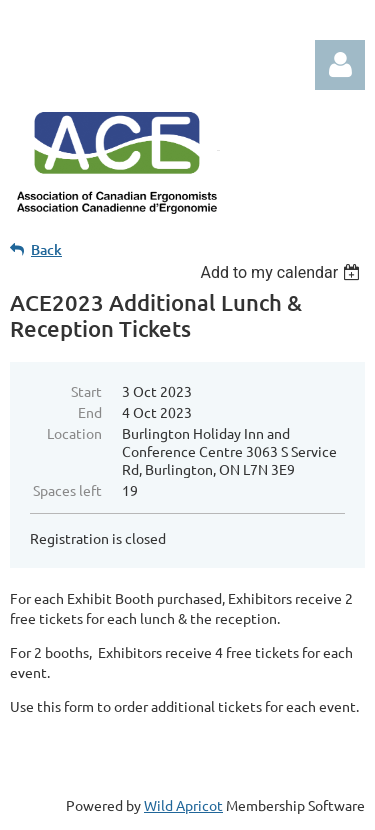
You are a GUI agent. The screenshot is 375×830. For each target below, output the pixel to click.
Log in (340, 65)
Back (46, 249)
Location (74, 433)
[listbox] (282, 272)
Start (86, 391)
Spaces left (67, 490)
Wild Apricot (183, 805)
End (90, 412)
